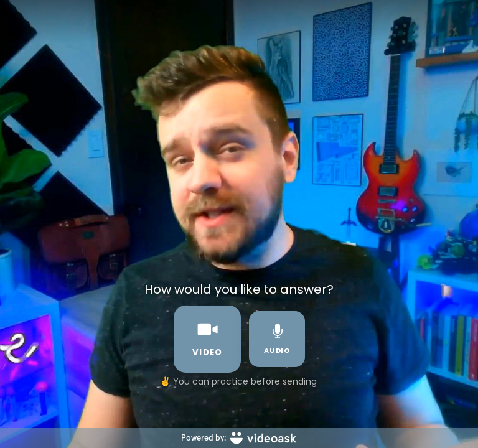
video (207, 339)
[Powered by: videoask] (239, 438)
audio (277, 339)
